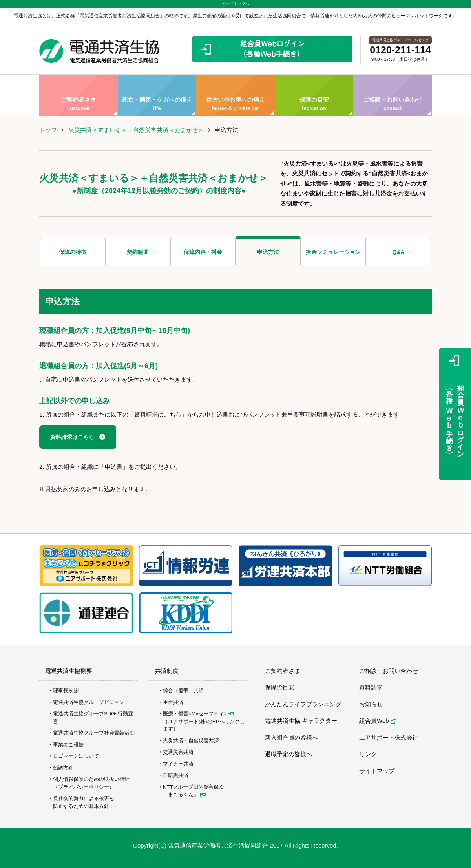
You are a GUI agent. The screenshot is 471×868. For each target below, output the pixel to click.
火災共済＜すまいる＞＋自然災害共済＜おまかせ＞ (136, 130)
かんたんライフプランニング (303, 704)
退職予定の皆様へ (288, 754)
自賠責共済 (176, 775)
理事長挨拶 (66, 690)
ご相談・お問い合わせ (392, 95)
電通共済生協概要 (69, 671)
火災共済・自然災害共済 (191, 741)
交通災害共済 (178, 752)
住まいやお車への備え (235, 95)
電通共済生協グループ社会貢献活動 (94, 733)
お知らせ (371, 704)
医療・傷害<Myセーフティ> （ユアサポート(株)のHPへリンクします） (204, 721)
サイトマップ (377, 771)
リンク (368, 754)
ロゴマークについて (76, 756)
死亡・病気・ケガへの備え (157, 95)
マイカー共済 (178, 764)
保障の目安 (314, 95)
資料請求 (371, 687)
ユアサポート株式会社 (389, 737)
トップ (48, 130)
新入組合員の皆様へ (291, 737)
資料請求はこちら (72, 437)
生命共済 (173, 702)
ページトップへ (235, 4)
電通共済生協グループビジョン (89, 702)
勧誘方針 (63, 768)
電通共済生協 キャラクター (301, 721)
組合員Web (378, 721)
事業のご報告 (68, 745)
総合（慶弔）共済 (183, 690)
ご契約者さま (78, 95)
